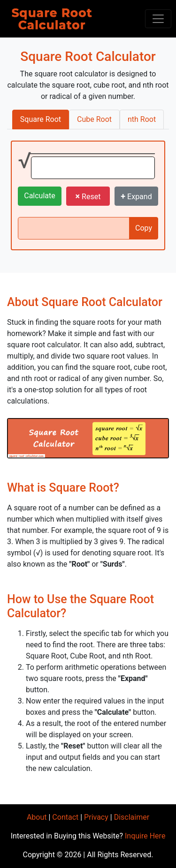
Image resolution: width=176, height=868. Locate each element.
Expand (136, 196)
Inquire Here (145, 836)
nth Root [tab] (142, 119)
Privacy (96, 817)
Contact (65, 817)
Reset (88, 196)
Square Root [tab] (41, 119)
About (37, 817)
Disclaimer (132, 817)
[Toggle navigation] (158, 19)
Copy (144, 228)
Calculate (40, 196)
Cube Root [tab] (94, 119)
